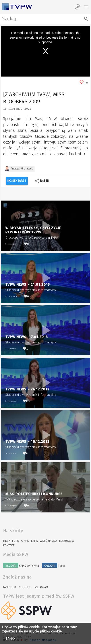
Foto (16, 541)
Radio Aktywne (21, 565)
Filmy (7, 541)
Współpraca (48, 541)
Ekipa (34, 541)
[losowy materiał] (77, 7)
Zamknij (12, 639)
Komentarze (17, 181)
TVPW (54, 565)
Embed (42, 181)
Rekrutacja (66, 541)
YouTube (25, 587)
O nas (25, 541)
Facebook (10, 587)
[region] (45, 51)
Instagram (41, 587)
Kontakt (9, 545)
